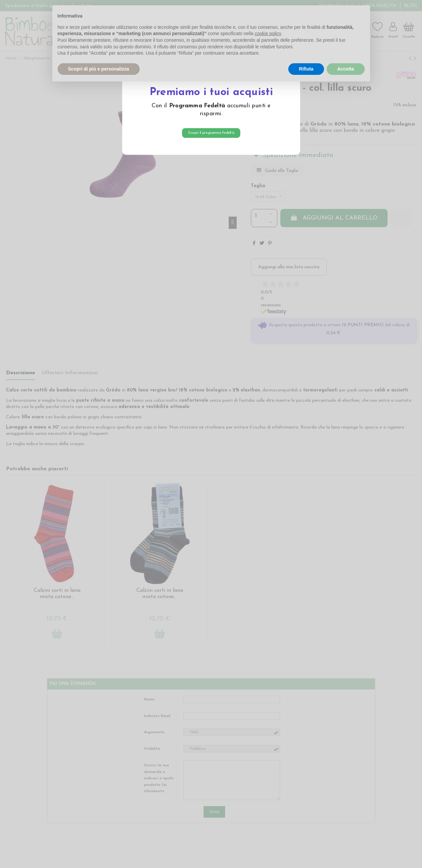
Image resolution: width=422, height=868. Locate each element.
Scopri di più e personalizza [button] (99, 69)
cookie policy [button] (268, 33)
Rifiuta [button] (306, 69)
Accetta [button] (346, 69)
